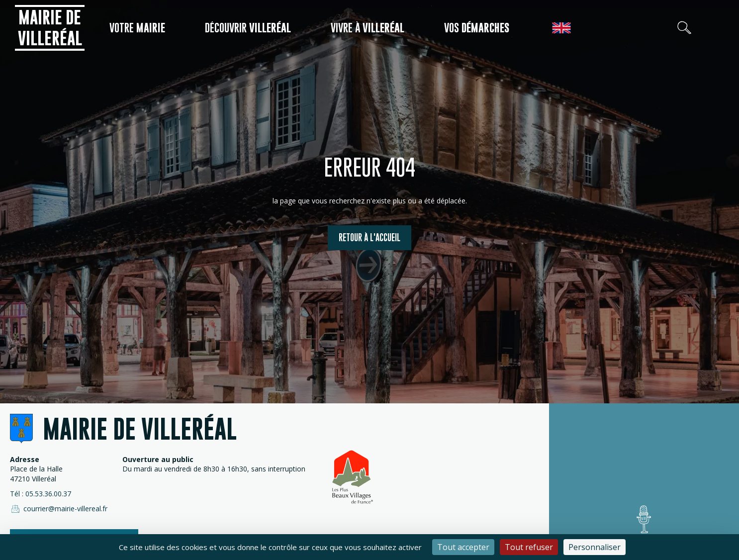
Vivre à (368, 28)
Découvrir (248, 28)
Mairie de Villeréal (50, 28)
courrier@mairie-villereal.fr (59, 509)
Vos (477, 28)
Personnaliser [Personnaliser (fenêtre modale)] (595, 547)
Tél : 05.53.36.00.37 (41, 494)
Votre (137, 28)
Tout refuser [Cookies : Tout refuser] (529, 547)
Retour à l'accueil (369, 237)
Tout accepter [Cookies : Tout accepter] (463, 547)
